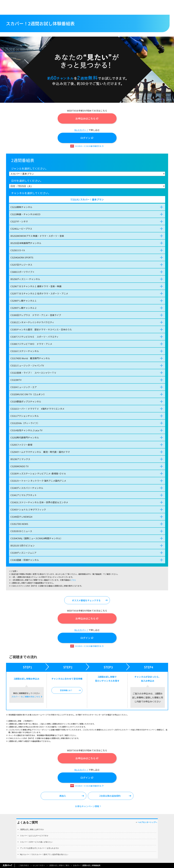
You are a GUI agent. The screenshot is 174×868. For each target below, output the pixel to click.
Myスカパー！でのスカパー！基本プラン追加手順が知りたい (44, 854)
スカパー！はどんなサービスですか (34, 836)
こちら (73, 580)
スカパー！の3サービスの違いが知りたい (36, 842)
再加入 (63, 796)
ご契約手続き (24, 865)
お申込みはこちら (85, 118)
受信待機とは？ (66, 690)
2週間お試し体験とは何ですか (32, 829)
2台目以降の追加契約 (110, 796)
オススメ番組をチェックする (86, 600)
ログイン (85, 138)
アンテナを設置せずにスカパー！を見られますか (39, 848)
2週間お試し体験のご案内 (59, 865)
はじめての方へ (39, 865)
